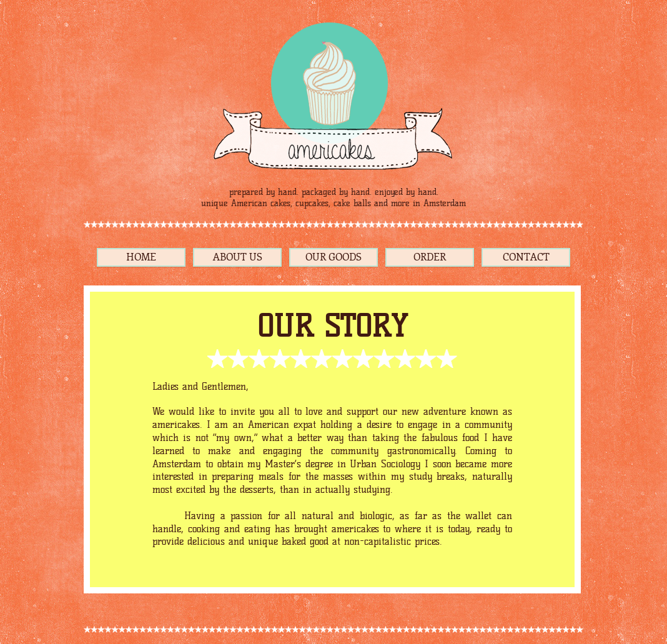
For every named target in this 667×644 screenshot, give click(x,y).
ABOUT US (238, 257)
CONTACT (526, 257)
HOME (141, 257)
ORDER (430, 257)
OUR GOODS (333, 257)
